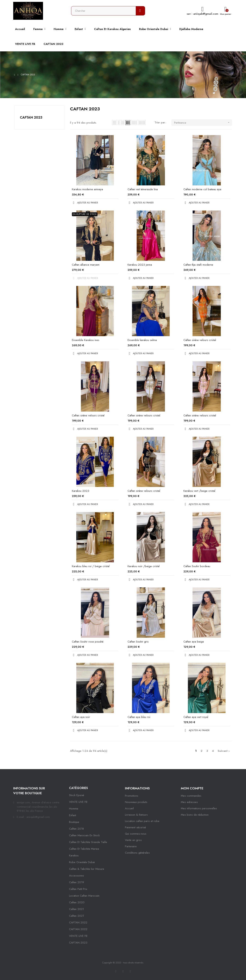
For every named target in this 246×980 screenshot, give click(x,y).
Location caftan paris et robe (142, 821)
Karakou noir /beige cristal (144, 566)
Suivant (224, 751)
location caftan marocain (84, 896)
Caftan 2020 (77, 902)
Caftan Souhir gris (138, 642)
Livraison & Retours (136, 815)
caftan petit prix (78, 889)
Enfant (73, 815)
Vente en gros (133, 840)
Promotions (132, 796)
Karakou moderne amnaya (87, 189)
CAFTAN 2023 (31, 117)
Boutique (74, 822)
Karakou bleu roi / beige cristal (91, 566)
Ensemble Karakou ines (86, 340)
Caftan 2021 (77, 916)
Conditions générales (137, 853)
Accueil (129, 808)
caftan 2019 (77, 882)
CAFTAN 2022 (78, 922)
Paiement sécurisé (135, 827)
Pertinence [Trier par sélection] (203, 123)
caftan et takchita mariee (84, 849)
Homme (74, 809)
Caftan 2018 (76, 829)
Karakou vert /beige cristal (199, 491)
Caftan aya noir (81, 717)
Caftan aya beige (194, 642)
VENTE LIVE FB (78, 802)
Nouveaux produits (136, 802)
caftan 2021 (77, 909)
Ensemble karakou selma (142, 340)
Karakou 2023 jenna (140, 265)
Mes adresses (189, 802)
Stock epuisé (77, 795)
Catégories (78, 788)
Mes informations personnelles (199, 808)
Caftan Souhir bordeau (197, 566)
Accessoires (77, 876)
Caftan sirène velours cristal (200, 340)
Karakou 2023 (81, 491)
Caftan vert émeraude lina (143, 189)
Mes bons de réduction (195, 815)
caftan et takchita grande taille (88, 842)
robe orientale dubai (82, 862)
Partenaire (131, 846)
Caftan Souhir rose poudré (88, 642)
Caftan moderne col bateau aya (202, 189)
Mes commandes (191, 796)
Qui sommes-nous (136, 834)
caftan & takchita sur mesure (87, 869)
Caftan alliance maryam (86, 265)
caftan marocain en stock (84, 835)
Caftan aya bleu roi (139, 717)
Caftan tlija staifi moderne (198, 265)
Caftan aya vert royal (196, 717)
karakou (74, 855)
